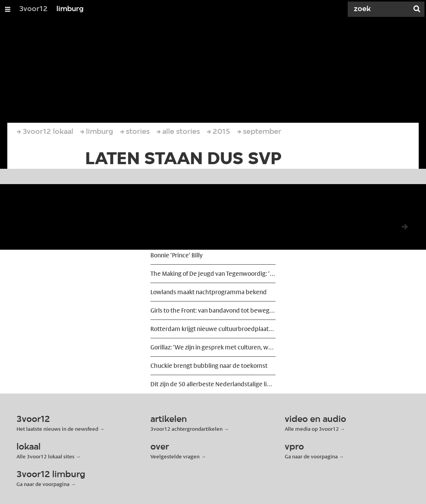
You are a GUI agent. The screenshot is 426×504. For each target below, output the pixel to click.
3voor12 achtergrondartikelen (187, 429)
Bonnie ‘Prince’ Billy (177, 255)
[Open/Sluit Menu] (8, 9)
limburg (70, 9)
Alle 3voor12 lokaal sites (45, 456)
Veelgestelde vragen (175, 456)
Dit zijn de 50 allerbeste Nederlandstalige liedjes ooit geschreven (213, 384)
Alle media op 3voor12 (312, 429)
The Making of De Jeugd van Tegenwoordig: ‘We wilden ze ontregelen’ (213, 274)
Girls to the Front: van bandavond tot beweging (213, 310)
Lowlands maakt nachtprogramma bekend (209, 292)
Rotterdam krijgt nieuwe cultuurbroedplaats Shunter (213, 329)
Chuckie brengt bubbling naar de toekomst (209, 366)
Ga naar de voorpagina (311, 456)
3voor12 (33, 9)
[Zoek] (380, 9)
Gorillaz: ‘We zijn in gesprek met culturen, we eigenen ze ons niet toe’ (213, 347)
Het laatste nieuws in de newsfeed (57, 429)
